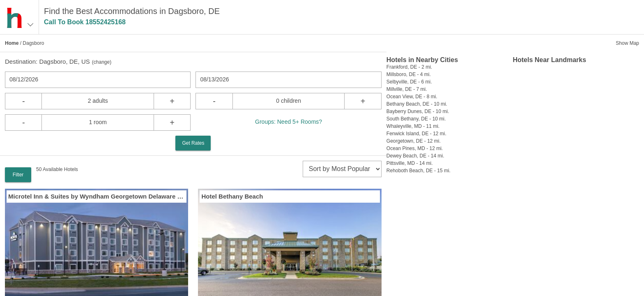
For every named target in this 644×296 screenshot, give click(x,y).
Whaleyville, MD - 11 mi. (413, 126)
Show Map (627, 43)
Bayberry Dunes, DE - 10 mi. (418, 111)
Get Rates (193, 143)
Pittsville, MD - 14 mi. (410, 163)
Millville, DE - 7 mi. (407, 89)
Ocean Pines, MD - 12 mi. (415, 148)
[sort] (342, 169)
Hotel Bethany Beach (232, 196)
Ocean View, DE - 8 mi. (412, 97)
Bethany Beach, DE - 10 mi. (417, 104)
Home (12, 43)
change (102, 62)
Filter (18, 175)
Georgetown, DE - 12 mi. (414, 141)
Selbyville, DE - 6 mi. (409, 82)
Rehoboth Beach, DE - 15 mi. (419, 171)
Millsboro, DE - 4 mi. (409, 74)
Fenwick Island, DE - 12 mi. (416, 134)
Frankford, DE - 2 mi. (409, 67)
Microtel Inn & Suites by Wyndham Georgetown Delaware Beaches (97, 196)
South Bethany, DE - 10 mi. (416, 119)
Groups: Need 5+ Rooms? (289, 122)
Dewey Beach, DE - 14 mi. (415, 156)
